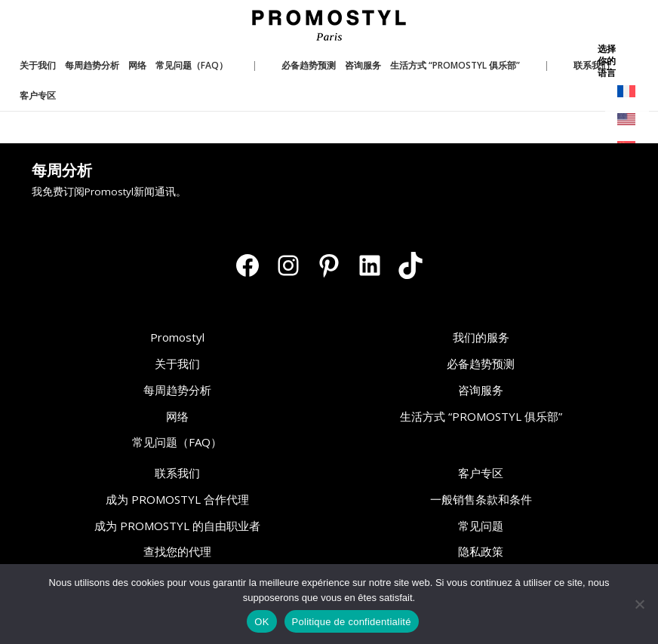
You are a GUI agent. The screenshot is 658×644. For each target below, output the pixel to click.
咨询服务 (481, 390)
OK (261, 622)
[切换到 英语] (627, 120)
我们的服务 (481, 337)
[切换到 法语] (627, 92)
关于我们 (177, 363)
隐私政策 (481, 551)
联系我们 (177, 473)
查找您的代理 (177, 551)
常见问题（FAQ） (177, 442)
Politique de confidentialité (352, 622)
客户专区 (481, 473)
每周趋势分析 (177, 390)
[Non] (639, 604)
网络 (177, 416)
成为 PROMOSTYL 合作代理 (177, 499)
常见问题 (481, 526)
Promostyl (177, 337)
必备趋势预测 (481, 363)
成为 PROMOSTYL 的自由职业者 (177, 526)
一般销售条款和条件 (481, 499)
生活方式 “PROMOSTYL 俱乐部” (481, 416)
